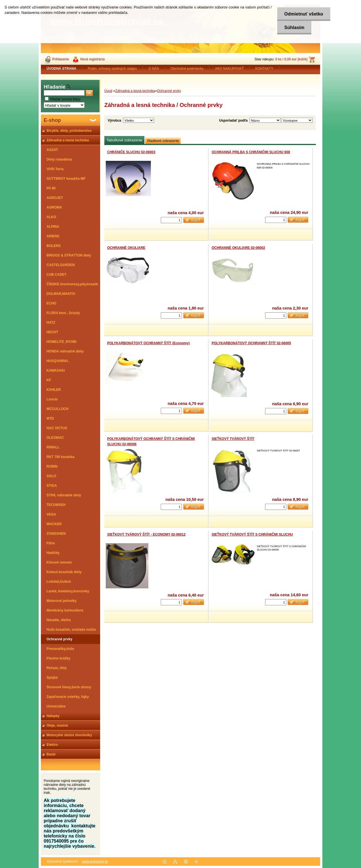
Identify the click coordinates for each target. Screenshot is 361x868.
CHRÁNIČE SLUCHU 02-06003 (131, 152)
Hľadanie (55, 87)
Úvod (108, 91)
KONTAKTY (264, 69)
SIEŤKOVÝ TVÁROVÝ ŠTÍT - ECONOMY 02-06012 (146, 534)
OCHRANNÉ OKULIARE (126, 248)
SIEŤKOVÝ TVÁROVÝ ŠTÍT (233, 439)
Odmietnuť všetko (304, 14)
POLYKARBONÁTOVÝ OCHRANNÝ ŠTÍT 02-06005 (251, 343)
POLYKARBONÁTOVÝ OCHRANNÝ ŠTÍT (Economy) (148, 343)
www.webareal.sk (95, 862)
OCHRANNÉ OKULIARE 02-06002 (238, 248)
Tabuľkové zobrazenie (124, 140)
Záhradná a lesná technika (135, 91)
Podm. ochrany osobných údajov (112, 69)
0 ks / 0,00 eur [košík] (291, 59)
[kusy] (171, 220)
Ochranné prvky (169, 91)
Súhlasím (294, 28)
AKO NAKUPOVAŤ (230, 69)
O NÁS (154, 69)
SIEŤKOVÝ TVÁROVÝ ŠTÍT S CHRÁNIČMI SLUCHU (252, 534)
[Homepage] (61, 69)
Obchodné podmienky (187, 69)
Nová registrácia (92, 59)
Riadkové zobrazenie (163, 141)
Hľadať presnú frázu (65, 99)
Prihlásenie (60, 59)
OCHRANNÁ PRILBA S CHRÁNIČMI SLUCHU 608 (251, 152)
